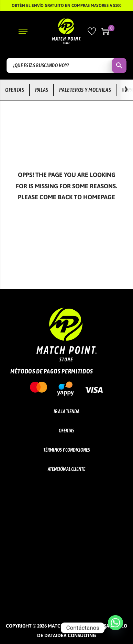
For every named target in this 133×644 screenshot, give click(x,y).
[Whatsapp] (115, 628)
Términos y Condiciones (67, 450)
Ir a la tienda (66, 412)
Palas (42, 90)
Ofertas (15, 90)
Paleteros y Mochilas (85, 90)
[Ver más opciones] (126, 90)
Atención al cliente (66, 469)
